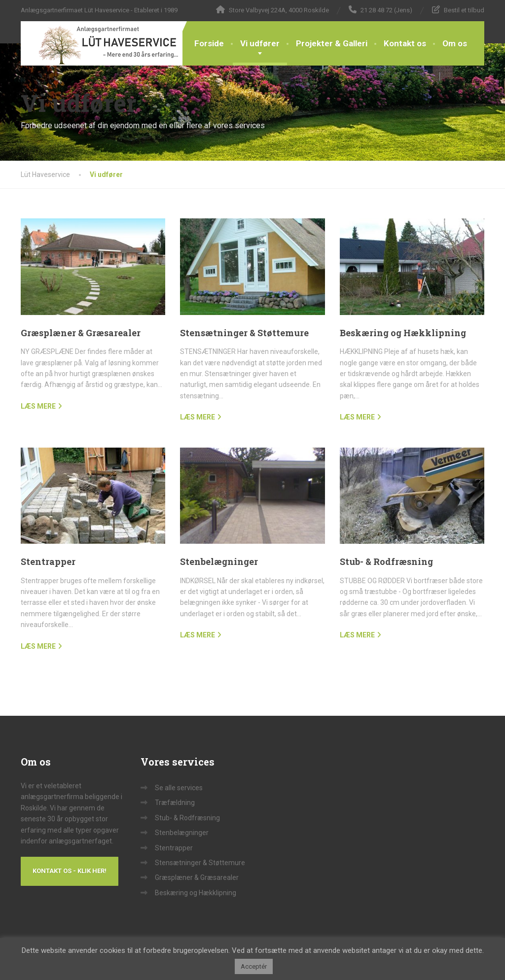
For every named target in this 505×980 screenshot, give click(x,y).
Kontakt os (405, 43)
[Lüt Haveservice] (102, 43)
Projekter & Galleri (332, 43)
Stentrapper (48, 561)
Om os (455, 43)
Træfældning (175, 803)
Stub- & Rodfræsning (386, 561)
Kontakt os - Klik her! (70, 871)
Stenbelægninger (219, 561)
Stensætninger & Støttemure (244, 333)
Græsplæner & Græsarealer (81, 333)
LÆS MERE (38, 406)
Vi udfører (260, 43)
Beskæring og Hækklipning (403, 333)
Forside (209, 43)
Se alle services (179, 788)
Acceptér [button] (254, 966)
